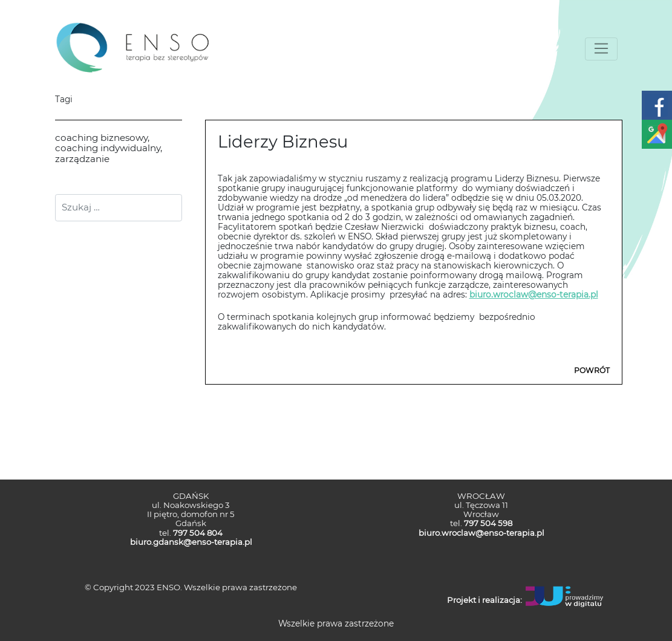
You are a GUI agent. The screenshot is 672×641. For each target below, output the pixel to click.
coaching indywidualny (108, 148)
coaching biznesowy (101, 138)
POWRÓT (592, 370)
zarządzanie (82, 159)
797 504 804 (198, 533)
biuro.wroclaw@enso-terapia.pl (534, 294)
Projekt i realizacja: (484, 600)
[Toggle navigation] (601, 49)
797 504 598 (488, 523)
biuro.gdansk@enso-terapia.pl (191, 542)
